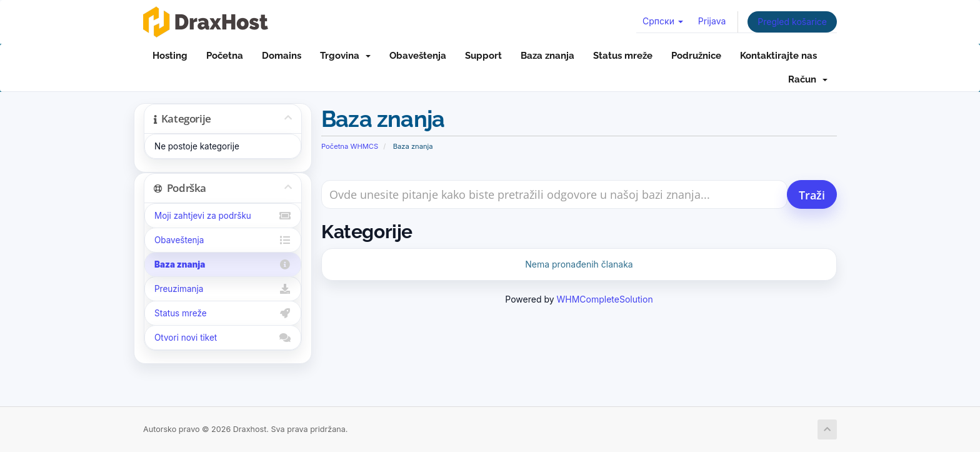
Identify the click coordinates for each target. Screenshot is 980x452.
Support (483, 56)
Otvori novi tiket (223, 338)
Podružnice (696, 56)
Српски (663, 21)
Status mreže (623, 56)
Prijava (712, 21)
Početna (225, 56)
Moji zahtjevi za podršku (223, 216)
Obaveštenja (418, 56)
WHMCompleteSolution (605, 299)
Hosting (170, 56)
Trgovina (345, 56)
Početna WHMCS (350, 146)
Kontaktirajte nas (778, 56)
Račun (808, 79)
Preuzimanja (223, 289)
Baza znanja (547, 56)
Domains (282, 56)
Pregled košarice (792, 22)
